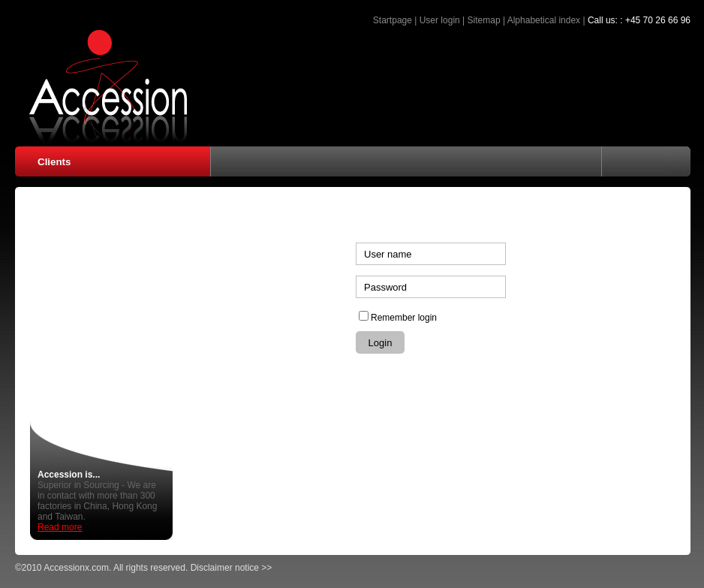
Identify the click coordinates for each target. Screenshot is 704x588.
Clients (54, 162)
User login (440, 20)
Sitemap (484, 20)
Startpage (393, 20)
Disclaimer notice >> (232, 568)
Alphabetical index (544, 20)
